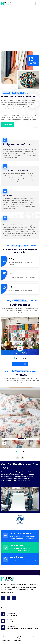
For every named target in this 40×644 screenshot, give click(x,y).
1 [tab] (15, 358)
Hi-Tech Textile (12, 636)
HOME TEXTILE (21, 439)
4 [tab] (20, 358)
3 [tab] (18, 358)
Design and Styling (20, 353)
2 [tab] (16, 358)
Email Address (11, 620)
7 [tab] (25, 358)
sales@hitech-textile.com (15, 622)
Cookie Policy (17, 641)
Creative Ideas (17, 545)
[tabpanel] (20, 336)
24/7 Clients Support (21, 534)
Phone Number (11, 613)
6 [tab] (24, 358)
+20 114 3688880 (12, 615)
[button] (3, 519)
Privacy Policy (5, 641)
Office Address (11, 627)
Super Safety (16, 557)
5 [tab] (22, 358)
